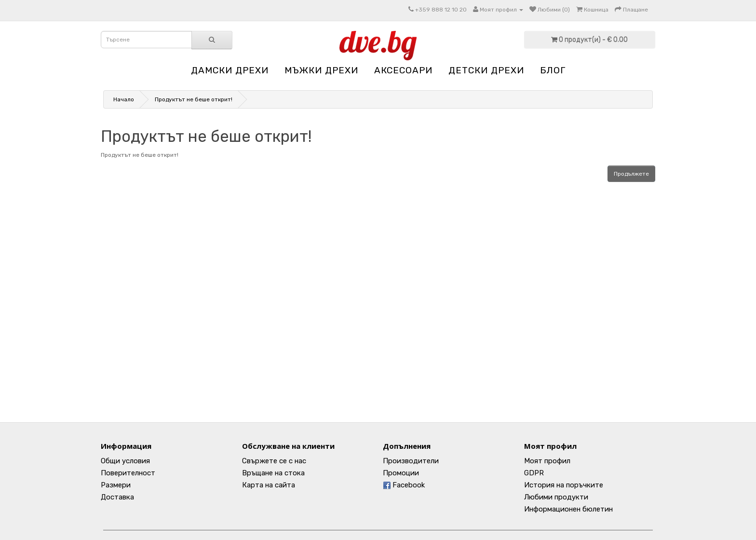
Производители (411, 461)
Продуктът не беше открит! (194, 99)
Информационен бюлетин (568, 509)
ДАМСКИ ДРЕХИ (230, 70)
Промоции (401, 473)
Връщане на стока (273, 473)
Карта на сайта (269, 485)
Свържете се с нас (274, 461)
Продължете (631, 174)
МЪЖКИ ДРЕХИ (321, 70)
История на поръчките (564, 485)
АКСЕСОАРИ (403, 70)
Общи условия (125, 461)
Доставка (117, 497)
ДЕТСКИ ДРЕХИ (486, 70)
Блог (553, 70)
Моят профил (547, 461)
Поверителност (128, 473)
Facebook (404, 485)
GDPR (534, 473)
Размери (116, 485)
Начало (124, 99)
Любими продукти (556, 497)
